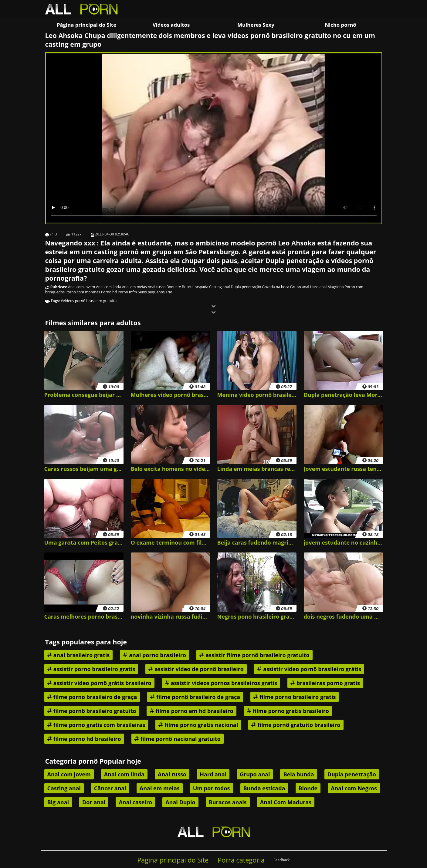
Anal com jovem (81, 287)
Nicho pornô (340, 25)
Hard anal (319, 287)
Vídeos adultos (171, 25)
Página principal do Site (86, 25)
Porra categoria (241, 860)
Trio (169, 292)
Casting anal (219, 287)
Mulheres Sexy (256, 25)
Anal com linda (108, 287)
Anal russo (157, 287)
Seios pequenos (151, 292)
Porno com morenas (83, 292)
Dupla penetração (246, 287)
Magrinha (335, 287)
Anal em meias (134, 287)
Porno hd (109, 292)
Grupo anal (300, 287)
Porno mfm (127, 292)
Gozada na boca (275, 287)
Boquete (174, 287)
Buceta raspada (195, 287)
